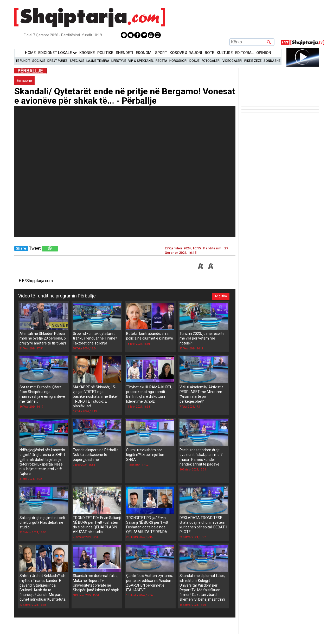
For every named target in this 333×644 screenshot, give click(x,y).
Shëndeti (124, 53)
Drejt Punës (57, 61)
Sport (161, 53)
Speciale (77, 61)
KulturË (225, 53)
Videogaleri (232, 61)
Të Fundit (23, 61)
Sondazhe (272, 61)
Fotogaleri (211, 61)
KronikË (87, 53)
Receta (161, 61)
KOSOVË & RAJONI (186, 53)
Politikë (105, 53)
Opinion (264, 53)
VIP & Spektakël (141, 61)
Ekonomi (144, 53)
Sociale (39, 61)
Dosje (194, 61)
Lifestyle (119, 61)
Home (30, 53)
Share (21, 248)
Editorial (244, 53)
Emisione (24, 81)
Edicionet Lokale (57, 53)
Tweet (35, 248)
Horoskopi (178, 61)
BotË (209, 53)
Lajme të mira (98, 61)
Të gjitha (220, 296)
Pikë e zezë (253, 61)
